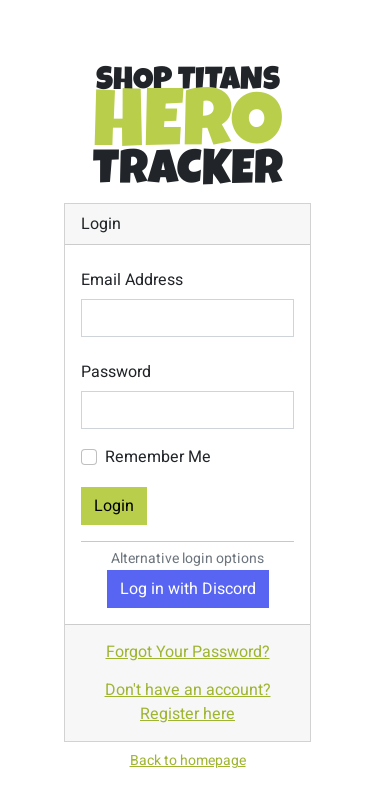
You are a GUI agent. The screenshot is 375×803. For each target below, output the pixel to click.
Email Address (132, 280)
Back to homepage (188, 760)
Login (114, 506)
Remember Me (158, 457)
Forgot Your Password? (188, 652)
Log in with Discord (188, 589)
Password (116, 372)
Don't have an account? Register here (188, 702)
